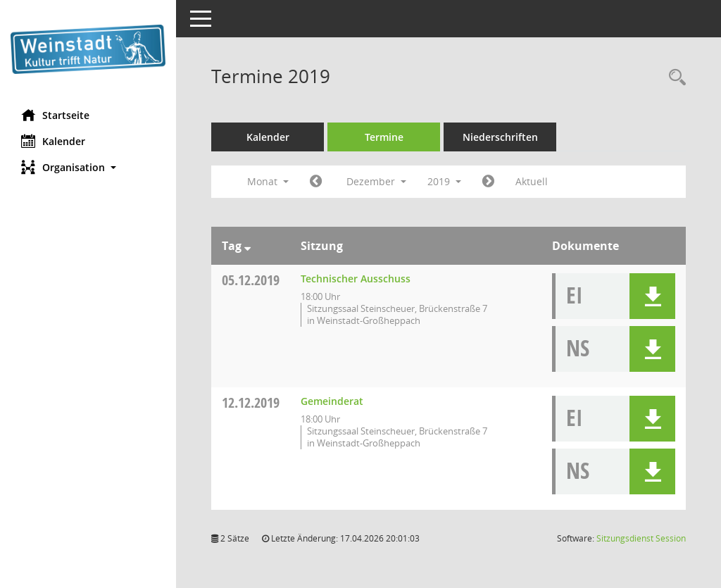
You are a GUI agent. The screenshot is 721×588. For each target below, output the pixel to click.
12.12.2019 (251, 402)
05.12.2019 (251, 280)
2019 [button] (444, 181)
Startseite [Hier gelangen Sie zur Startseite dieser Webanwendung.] (55, 115)
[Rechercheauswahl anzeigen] (674, 78)
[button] (88, 167)
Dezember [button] (376, 181)
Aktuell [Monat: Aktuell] (532, 181)
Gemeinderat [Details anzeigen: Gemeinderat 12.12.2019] (332, 401)
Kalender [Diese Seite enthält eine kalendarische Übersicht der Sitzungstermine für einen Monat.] (53, 141)
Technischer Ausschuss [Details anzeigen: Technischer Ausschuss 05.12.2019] (356, 279)
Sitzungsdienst (641, 538)
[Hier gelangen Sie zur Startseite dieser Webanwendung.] (88, 49)
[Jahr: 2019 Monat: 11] (316, 182)
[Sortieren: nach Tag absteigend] (247, 246)
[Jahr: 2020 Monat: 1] (488, 182)
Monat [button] (268, 181)
